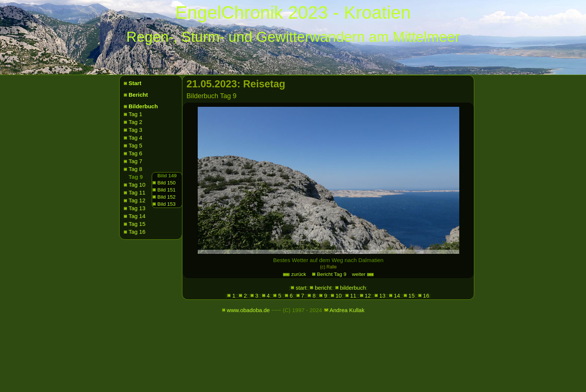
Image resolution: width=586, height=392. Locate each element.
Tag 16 (137, 232)
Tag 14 (137, 216)
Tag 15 (137, 224)
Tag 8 (135, 169)
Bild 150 (166, 183)
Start (135, 83)
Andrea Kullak (347, 310)
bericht (323, 288)
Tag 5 (135, 145)
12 (368, 295)
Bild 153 (166, 204)
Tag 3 (135, 130)
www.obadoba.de (248, 310)
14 (397, 295)
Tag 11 (137, 192)
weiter (363, 274)
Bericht (138, 95)
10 (339, 295)
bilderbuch (353, 288)
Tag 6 (135, 153)
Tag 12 (137, 200)
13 (383, 295)
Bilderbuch (143, 106)
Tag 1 (135, 114)
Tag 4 (135, 138)
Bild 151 (166, 190)
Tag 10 (137, 185)
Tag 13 (137, 208)
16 (426, 295)
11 (353, 295)
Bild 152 (166, 197)
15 (412, 295)
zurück (294, 274)
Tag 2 (135, 122)
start (301, 288)
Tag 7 (135, 161)
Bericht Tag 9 (332, 274)
